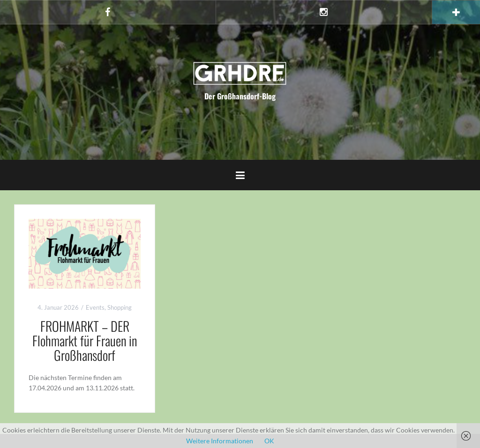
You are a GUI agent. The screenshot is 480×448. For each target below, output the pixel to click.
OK (269, 441)
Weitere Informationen (220, 441)
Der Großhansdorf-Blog (240, 96)
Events (95, 307)
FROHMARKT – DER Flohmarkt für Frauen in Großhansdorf (85, 340)
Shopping (120, 307)
